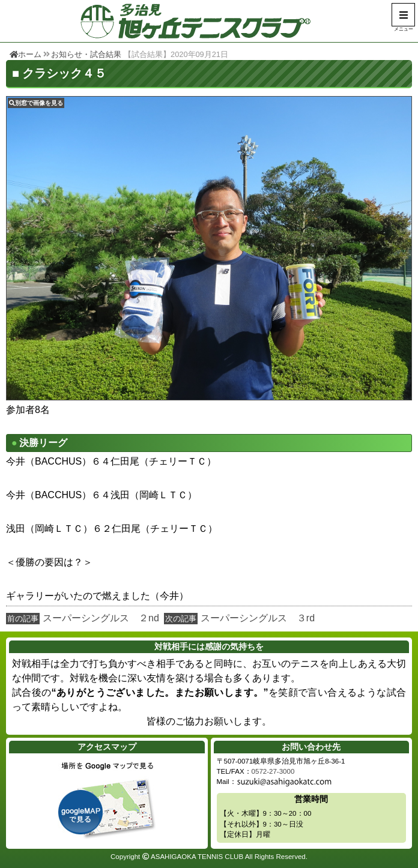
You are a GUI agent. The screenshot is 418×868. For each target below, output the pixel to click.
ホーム (26, 54)
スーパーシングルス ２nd (101, 618)
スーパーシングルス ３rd (258, 618)
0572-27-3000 (273, 771)
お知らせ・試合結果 (86, 54)
